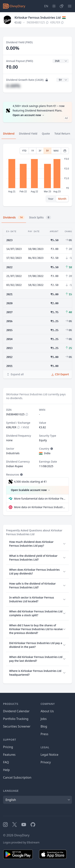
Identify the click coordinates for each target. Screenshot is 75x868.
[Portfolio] (62, 6)
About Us (47, 711)
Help (6, 770)
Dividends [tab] (14, 217)
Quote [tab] (46, 134)
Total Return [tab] (62, 134)
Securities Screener (17, 726)
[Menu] (70, 6)
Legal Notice (49, 755)
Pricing (8, 747)
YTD (24, 151)
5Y (47, 151)
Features (9, 755)
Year (51, 199)
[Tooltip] (51, 449)
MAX (56, 151)
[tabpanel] (37, 175)
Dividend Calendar (16, 711)
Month (62, 199)
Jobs (44, 719)
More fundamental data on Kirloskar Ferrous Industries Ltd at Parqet (40, 499)
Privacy (46, 762)
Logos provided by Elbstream (21, 842)
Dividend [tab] (9, 134)
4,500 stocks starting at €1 (30, 482)
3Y (40, 151)
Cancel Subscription (17, 777)
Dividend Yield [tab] (28, 134)
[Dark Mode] (54, 6)
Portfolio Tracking (16, 719)
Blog (44, 726)
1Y (33, 151)
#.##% (13, 86)
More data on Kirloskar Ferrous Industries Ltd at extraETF (40, 507)
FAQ (6, 762)
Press (44, 734)
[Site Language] (46, 6)
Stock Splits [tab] (40, 217)
